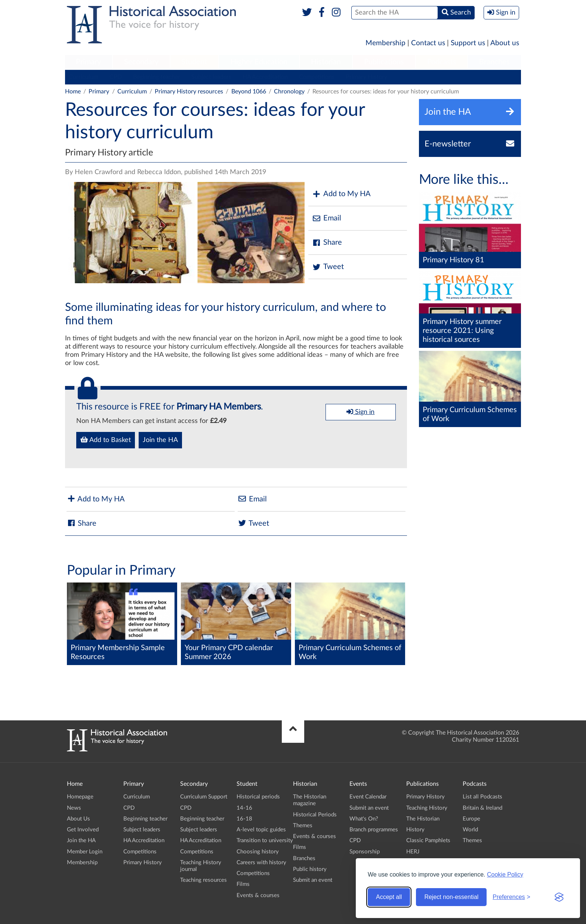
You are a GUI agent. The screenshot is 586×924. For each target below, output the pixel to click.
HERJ (413, 852)
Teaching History (427, 808)
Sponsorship (365, 852)
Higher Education (259, 62)
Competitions (317, 77)
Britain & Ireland (482, 808)
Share (327, 243)
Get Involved (83, 830)
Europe (471, 819)
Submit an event (313, 880)
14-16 (244, 808)
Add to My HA (341, 194)
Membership (385, 43)
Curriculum (84, 77)
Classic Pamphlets (428, 840)
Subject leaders (211, 77)
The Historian (423, 819)
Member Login (85, 852)
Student (194, 62)
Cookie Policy (505, 874)
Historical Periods (315, 815)
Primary (88, 62)
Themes (303, 826)
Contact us (428, 43)
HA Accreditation (265, 77)
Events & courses (258, 895)
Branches (494, 62)
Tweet (328, 267)
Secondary (141, 62)
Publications (384, 62)
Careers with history (261, 863)
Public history (310, 869)
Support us (468, 43)
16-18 (244, 819)
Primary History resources (189, 92)
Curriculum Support (204, 797)
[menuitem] (89, 62)
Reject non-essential (451, 897)
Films (243, 884)
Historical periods (258, 797)
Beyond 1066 (249, 92)
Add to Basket (106, 440)
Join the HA (160, 440)
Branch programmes (374, 830)
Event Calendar (368, 797)
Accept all (389, 897)
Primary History (366, 77)
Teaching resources (203, 880)
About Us (78, 819)
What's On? (364, 819)
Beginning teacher (157, 77)
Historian (326, 62)
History (415, 830)
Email (327, 218)
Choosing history (258, 852)
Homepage (80, 797)
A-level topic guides (261, 830)
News (74, 808)
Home (73, 92)
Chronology (289, 92)
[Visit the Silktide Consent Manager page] (559, 897)
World (470, 830)
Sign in (360, 412)
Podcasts (442, 62)
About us (505, 43)
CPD (116, 77)
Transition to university (265, 840)
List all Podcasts (482, 797)
